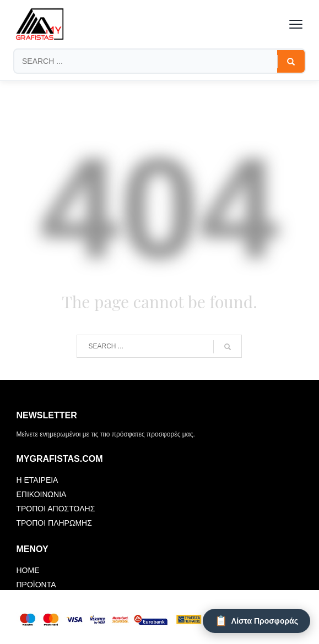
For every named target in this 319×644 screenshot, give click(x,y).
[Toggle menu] (296, 24)
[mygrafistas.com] (40, 24)
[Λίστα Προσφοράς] (256, 621)
